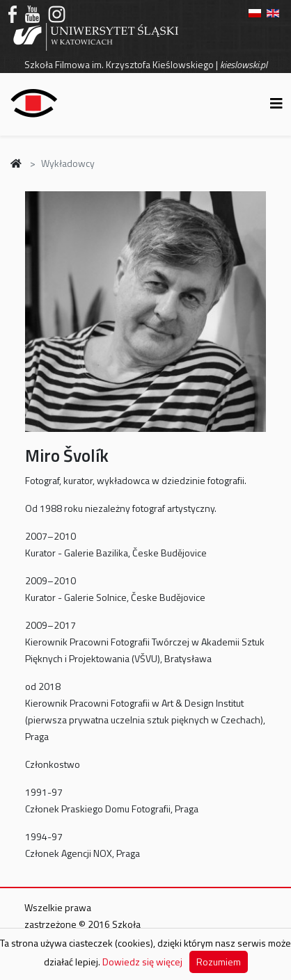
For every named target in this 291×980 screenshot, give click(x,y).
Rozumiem (219, 962)
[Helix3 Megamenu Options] (276, 103)
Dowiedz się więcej (142, 962)
